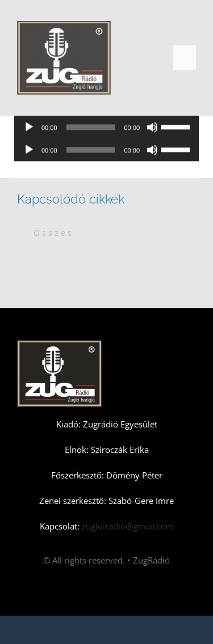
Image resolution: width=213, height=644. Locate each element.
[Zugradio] (64, 25)
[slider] (91, 128)
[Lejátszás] (29, 128)
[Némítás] (152, 128)
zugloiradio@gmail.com (127, 526)
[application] (106, 128)
